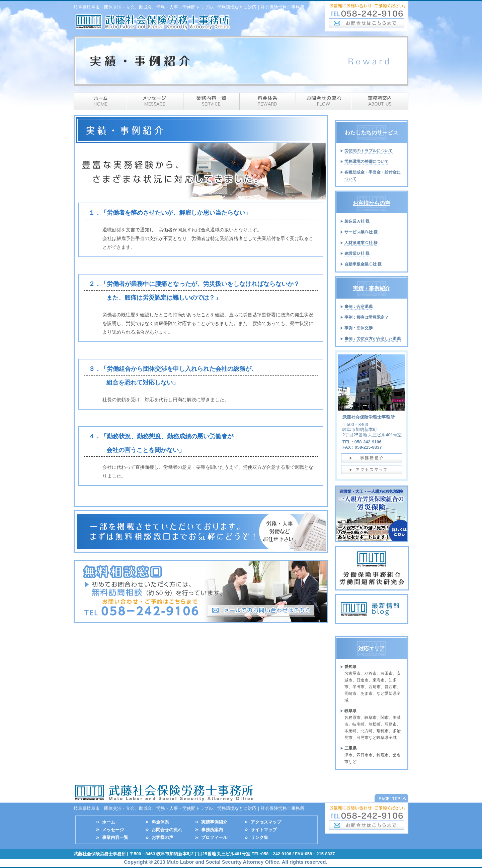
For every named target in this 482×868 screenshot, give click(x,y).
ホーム (100, 101)
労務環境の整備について (367, 161)
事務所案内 (380, 101)
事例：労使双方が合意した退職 (373, 339)
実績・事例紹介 (372, 288)
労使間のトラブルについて (369, 151)
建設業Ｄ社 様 (357, 253)
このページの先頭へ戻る (391, 798)
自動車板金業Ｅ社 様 (363, 264)
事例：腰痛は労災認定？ (367, 317)
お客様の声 (163, 837)
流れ (324, 101)
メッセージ (155, 101)
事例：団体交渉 (358, 328)
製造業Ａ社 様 (357, 221)
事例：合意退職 (358, 307)
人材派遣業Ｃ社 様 (361, 243)
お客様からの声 (372, 203)
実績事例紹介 (214, 822)
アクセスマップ (266, 822)
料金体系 (268, 101)
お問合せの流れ (167, 830)
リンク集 (259, 837)
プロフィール (214, 837)
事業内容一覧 (115, 837)
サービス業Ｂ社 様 (361, 232)
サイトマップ (264, 830)
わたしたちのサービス (372, 133)
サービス (212, 101)
